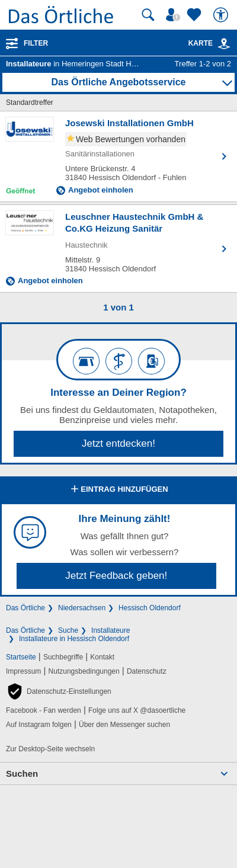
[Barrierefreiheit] (222, 15)
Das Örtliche (25, 608)
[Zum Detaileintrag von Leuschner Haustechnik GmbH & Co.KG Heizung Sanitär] (118, 249)
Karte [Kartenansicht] (210, 43)
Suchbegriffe (63, 657)
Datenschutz (147, 671)
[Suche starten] (148, 15)
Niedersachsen (82, 608)
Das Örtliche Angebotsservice (118, 82)
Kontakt (102, 657)
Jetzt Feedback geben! (116, 576)
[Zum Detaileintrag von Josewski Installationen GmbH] (118, 156)
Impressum (23, 671)
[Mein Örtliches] (175, 15)
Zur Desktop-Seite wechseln (50, 749)
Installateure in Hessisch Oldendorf (74, 639)
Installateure (111, 630)
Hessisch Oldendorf (150, 608)
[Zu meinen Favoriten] (196, 15)
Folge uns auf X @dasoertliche (137, 710)
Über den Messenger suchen (124, 725)
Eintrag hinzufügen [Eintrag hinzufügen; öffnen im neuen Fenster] (118, 490)
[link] (224, 44)
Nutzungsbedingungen (84, 671)
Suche (68, 630)
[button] (59, 691)
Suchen (22, 773)
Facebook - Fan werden (44, 710)
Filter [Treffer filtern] (36, 43)
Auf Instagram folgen (39, 725)
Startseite (21, 657)
